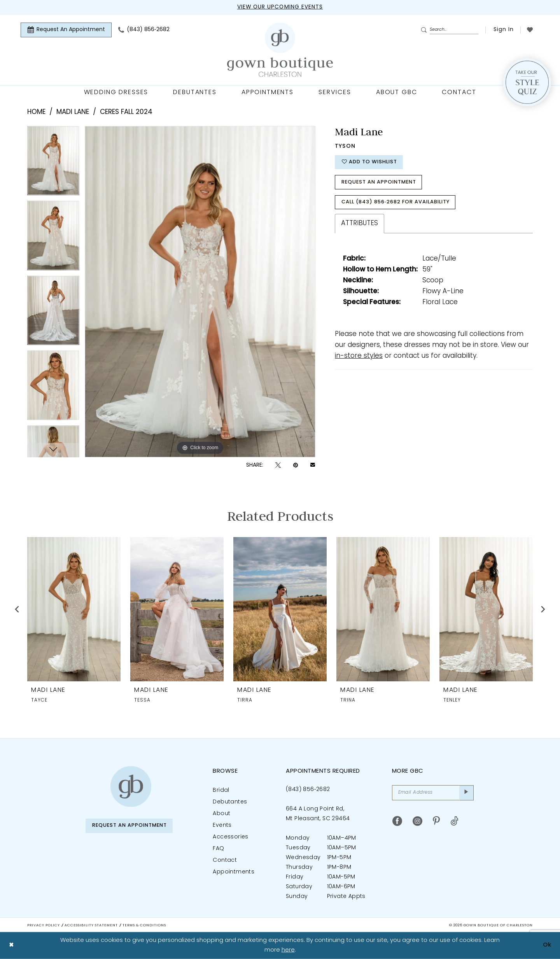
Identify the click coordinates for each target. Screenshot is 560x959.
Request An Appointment (380, 183)
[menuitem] (66, 30)
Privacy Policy (44, 925)
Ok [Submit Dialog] (547, 945)
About (221, 814)
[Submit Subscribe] (466, 793)
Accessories (230, 837)
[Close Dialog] (11, 946)
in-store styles (359, 357)
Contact (225, 860)
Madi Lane (73, 112)
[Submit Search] (425, 30)
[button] (503, 30)
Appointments (234, 872)
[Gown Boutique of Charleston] (131, 787)
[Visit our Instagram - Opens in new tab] (417, 822)
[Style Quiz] (527, 82)
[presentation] (74, 609)
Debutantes (230, 802)
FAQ (218, 849)
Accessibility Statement (91, 925)
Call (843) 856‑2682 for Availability (397, 203)
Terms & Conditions (144, 925)
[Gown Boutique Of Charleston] (280, 50)
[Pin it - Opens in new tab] (296, 465)
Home (36, 112)
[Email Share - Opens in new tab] (313, 465)
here (288, 950)
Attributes (360, 225)
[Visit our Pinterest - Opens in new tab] (436, 822)
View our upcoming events (280, 7)
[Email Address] (433, 793)
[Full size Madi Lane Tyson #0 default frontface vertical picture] (200, 292)
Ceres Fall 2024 (126, 112)
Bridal (221, 790)
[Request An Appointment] (66, 30)
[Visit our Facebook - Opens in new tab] (397, 822)
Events (222, 825)
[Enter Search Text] (450, 30)
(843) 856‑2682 (308, 790)
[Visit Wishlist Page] (530, 30)
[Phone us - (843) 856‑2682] (144, 30)
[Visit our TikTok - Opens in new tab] (454, 822)
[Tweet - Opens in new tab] (278, 465)
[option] (53, 164)
